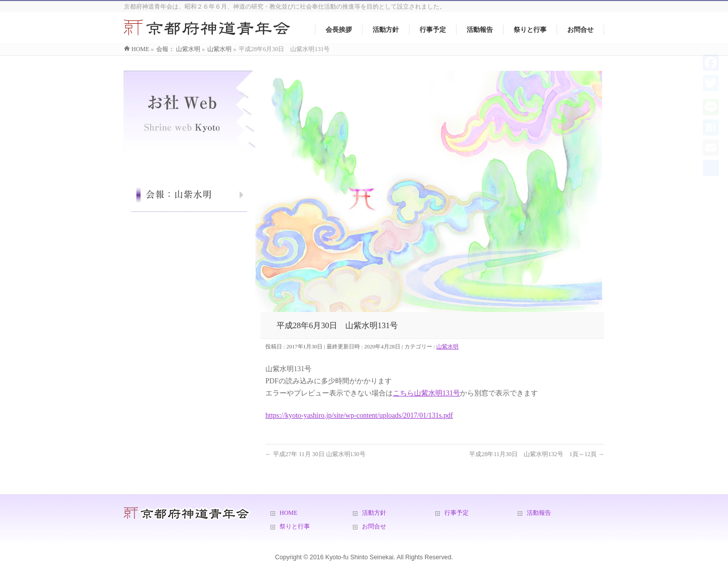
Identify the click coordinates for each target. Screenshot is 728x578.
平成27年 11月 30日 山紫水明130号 (315, 454)
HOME (288, 513)
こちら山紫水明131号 (426, 393)
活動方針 (374, 513)
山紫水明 (447, 346)
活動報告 (539, 513)
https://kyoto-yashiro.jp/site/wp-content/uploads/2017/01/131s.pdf (359, 415)
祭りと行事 (295, 526)
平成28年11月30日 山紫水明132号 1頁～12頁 (537, 454)
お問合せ (374, 526)
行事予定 (457, 513)
